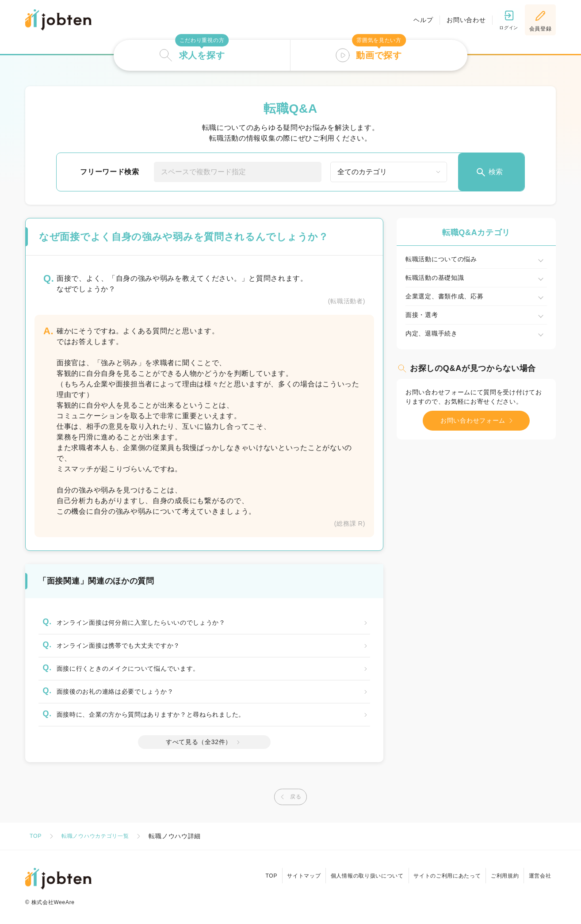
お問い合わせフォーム (478, 421)
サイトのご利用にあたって (437, 872)
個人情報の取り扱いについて (354, 872)
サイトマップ (287, 872)
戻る (288, 797)
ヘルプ (416, 20)
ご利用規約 (499, 872)
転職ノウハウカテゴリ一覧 (102, 836)
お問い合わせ (459, 20)
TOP (36, 836)
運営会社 (538, 872)
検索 (489, 172)
